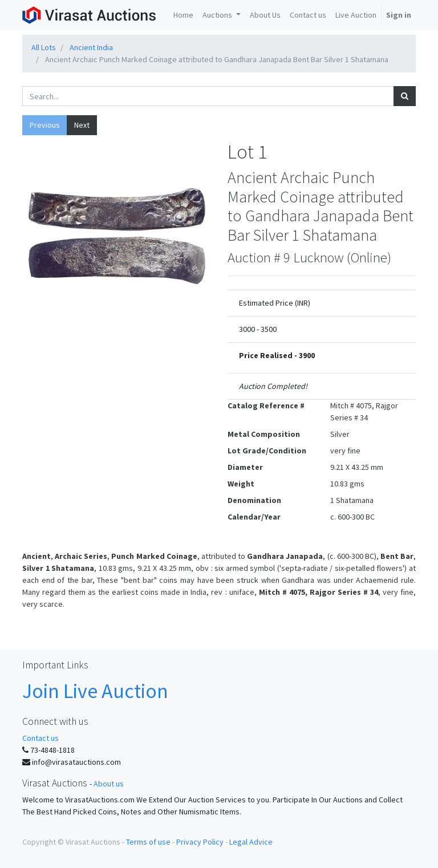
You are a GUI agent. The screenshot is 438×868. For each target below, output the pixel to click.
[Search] (405, 96)
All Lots (44, 47)
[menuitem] (183, 15)
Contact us (40, 738)
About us (109, 784)
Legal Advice (251, 842)
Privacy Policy (200, 842)
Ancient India (91, 47)
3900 (307, 355)
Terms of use (148, 842)
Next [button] (82, 125)
